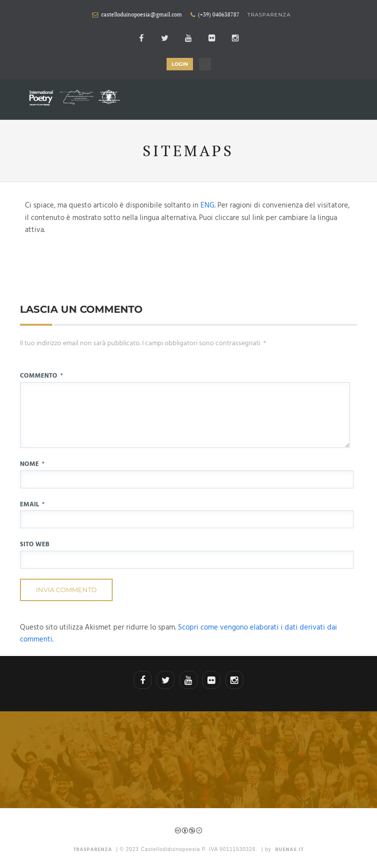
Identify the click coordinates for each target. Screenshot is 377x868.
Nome (32, 464)
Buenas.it (289, 850)
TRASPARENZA (93, 850)
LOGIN (180, 64)
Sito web (35, 544)
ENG (207, 206)
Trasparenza (269, 15)
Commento (41, 376)
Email (32, 505)
